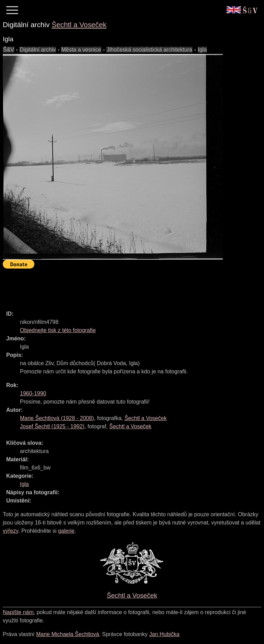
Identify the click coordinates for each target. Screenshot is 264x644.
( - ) (57, 418)
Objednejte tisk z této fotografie (58, 330)
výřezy (10, 531)
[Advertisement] (128, 286)
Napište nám (18, 612)
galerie (66, 531)
